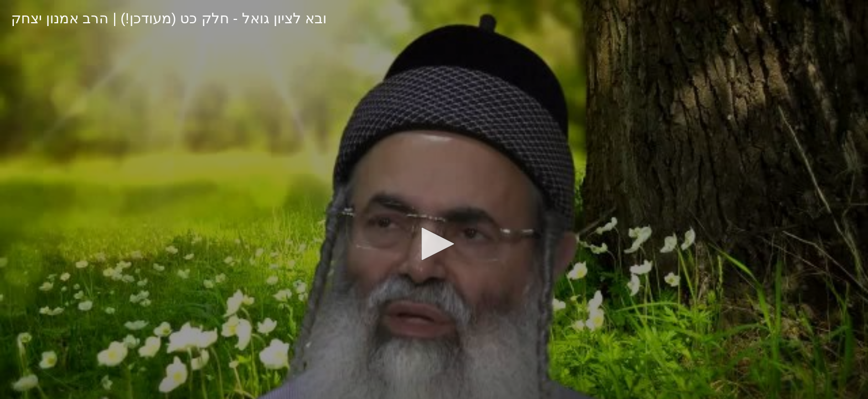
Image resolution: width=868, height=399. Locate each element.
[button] (434, 244)
